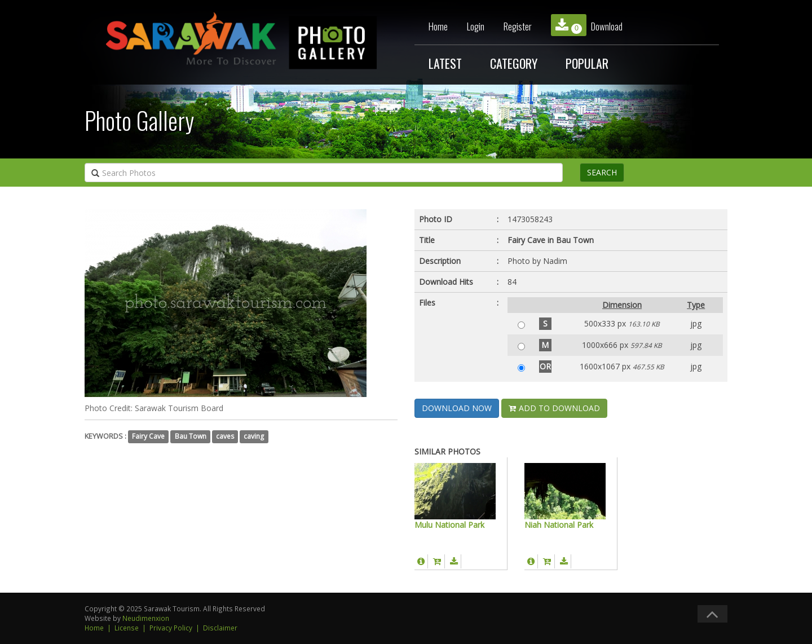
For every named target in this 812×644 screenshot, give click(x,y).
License (127, 628)
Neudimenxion (146, 618)
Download (587, 25)
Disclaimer (220, 628)
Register (518, 26)
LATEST (445, 63)
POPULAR (587, 63)
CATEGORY (514, 63)
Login (476, 26)
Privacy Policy (171, 628)
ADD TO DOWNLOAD (554, 408)
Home (438, 26)
